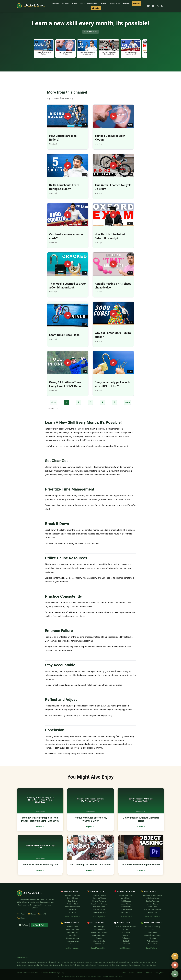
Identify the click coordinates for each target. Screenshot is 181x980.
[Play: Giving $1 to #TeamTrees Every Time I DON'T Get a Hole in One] (68, 373)
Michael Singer (64, 965)
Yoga (152, 929)
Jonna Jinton (152, 944)
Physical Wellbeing (99, 901)
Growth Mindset (72, 898)
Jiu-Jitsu (126, 929)
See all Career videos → (72, 948)
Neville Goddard (22, 965)
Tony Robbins (135, 962)
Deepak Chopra (124, 962)
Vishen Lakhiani (103, 965)
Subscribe (140, 973)
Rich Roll (73, 965)
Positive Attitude (72, 904)
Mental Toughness (126, 895)
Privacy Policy (160, 973)
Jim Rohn (144, 962)
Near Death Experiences (153, 910)
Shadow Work (152, 907)
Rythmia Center (152, 941)
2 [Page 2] (78, 402)
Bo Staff (126, 941)
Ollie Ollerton (126, 913)
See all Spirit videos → (152, 917)
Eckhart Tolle (152, 913)
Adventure (153, 938)
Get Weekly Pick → (39, 925)
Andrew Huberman (99, 913)
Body (74, 3)
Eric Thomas (44, 965)
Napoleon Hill (113, 962)
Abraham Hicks (114, 965)
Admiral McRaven (126, 910)
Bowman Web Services (50, 973)
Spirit (82, 3)
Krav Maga (126, 932)
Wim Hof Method (99, 910)
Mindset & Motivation (72, 895)
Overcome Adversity (73, 907)
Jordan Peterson (70, 962)
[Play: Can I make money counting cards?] (68, 226)
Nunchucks (126, 944)
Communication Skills (99, 932)
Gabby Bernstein (91, 965)
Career (104, 3)
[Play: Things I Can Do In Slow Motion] (113, 127)
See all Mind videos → (73, 917)
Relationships (93, 3)
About (124, 973)
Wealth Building (72, 932)
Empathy (99, 938)
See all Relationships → (99, 948)
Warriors (65, 3)
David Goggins (126, 901)
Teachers (136, 3)
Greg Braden (104, 962)
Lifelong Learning (72, 938)
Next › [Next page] (127, 402)
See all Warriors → (126, 917)
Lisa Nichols (54, 965)
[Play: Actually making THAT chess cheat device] (113, 275)
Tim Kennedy (126, 907)
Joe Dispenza (42, 962)
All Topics (96, 8)
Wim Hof (60, 962)
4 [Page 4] (102, 402)
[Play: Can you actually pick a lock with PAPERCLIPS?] (113, 373)
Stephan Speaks (99, 941)
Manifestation (152, 932)
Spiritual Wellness (152, 901)
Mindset (55, 3)
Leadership (72, 935)
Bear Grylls (146, 965)
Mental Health (126, 898)
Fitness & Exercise (99, 895)
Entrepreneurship (72, 929)
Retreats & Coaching (153, 927)
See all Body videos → (99, 917)
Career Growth (73, 927)
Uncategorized (91, 32)
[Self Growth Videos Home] (31, 6)
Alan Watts (124, 965)
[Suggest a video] (175, 974)
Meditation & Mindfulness (153, 895)
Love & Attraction (99, 929)
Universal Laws (153, 904)
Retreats (127, 3)
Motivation (72, 913)
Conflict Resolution (99, 935)
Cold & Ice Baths (99, 907)
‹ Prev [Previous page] (54, 402)
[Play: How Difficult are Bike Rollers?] (68, 127)
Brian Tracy (80, 965)
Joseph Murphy (34, 965)
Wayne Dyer (94, 962)
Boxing (126, 935)
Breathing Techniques (99, 904)
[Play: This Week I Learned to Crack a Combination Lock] (68, 275)
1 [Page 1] (67, 402)
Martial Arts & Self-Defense (126, 927)
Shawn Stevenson (135, 965)
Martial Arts (115, 3)
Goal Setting (72, 901)
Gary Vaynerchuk (73, 941)
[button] (44, 49)
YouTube (23, 925)
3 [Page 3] (90, 402)
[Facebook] (153, 6)
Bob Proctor (152, 962)
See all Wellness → (152, 948)
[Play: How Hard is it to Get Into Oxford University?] (113, 226)
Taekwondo (126, 938)
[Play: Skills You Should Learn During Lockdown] (68, 176)
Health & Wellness (99, 898)
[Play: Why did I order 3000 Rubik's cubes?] (113, 324)
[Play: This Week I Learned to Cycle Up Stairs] (113, 176)
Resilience (73, 910)
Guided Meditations (152, 898)
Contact (131, 973)
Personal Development (152, 935)
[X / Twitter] (158, 6)
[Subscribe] (162, 6)
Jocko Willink (126, 904)
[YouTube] (148, 6)
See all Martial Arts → (126, 948)
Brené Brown (99, 944)
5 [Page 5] (114, 402)
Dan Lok (72, 944)
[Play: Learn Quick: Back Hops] (68, 324)
